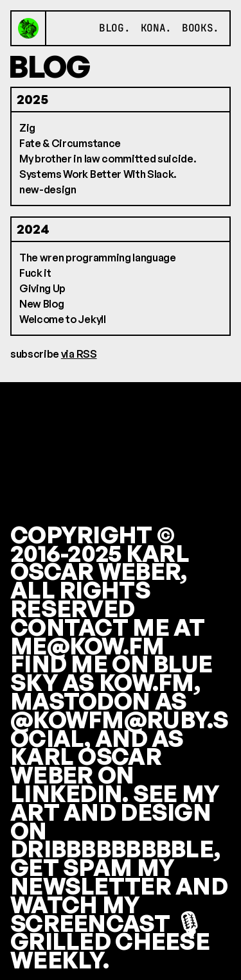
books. (201, 28)
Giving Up (42, 288)
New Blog (41, 304)
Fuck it (35, 273)
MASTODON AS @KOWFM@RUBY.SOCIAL (120, 720)
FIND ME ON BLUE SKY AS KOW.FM (111, 673)
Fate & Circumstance (70, 143)
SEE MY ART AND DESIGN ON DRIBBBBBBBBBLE (115, 821)
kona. (156, 28)
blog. (114, 28)
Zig (27, 128)
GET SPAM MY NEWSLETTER (92, 877)
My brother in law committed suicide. (108, 159)
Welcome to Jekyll (63, 319)
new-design (48, 189)
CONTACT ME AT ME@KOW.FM (108, 636)
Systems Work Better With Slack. (98, 174)
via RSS (79, 354)
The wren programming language (98, 258)
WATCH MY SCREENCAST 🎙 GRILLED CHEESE (110, 923)
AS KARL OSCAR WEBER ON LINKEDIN (97, 766)
